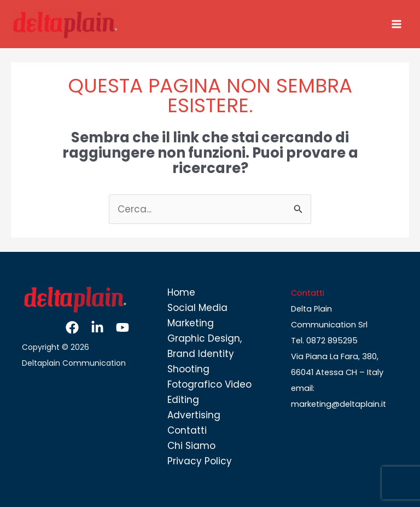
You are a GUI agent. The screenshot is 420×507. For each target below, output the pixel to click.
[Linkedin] (97, 327)
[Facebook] (72, 327)
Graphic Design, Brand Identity (205, 346)
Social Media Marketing (197, 315)
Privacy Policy (200, 461)
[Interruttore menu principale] (397, 24)
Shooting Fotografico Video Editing (209, 384)
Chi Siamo (191, 446)
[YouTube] (122, 327)
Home (181, 292)
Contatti (187, 430)
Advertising (194, 415)
